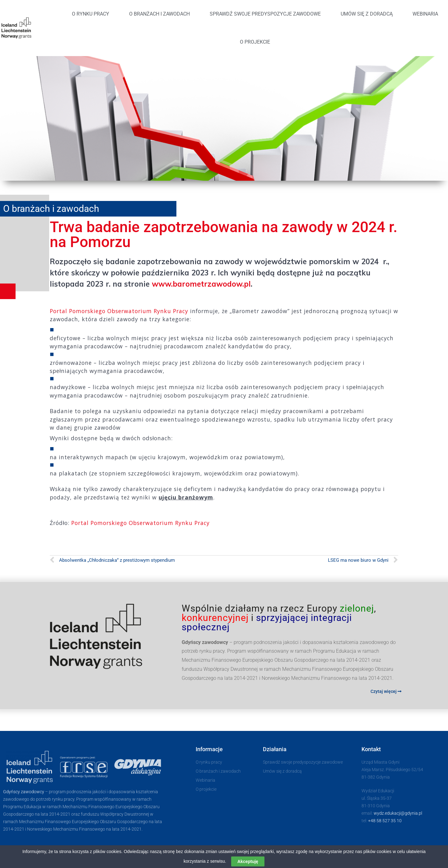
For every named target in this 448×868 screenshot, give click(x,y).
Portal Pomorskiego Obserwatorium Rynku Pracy (119, 311)
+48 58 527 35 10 (385, 821)
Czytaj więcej (386, 691)
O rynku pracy (91, 14)
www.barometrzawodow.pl (201, 284)
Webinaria (425, 14)
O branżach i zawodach (159, 14)
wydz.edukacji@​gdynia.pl (398, 813)
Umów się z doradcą (367, 14)
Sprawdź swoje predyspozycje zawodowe (265, 14)
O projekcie (255, 42)
